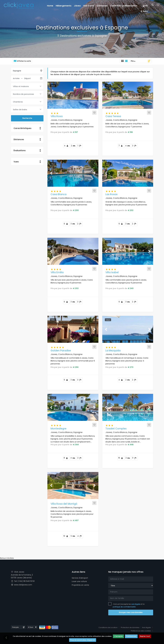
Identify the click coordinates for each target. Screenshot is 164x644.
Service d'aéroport (80, 578)
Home (50, 6)
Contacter (102, 6)
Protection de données (129, 627)
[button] (51, 95)
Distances (19, 140)
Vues (16, 162)
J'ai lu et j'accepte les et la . (126, 605)
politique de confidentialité (124, 607)
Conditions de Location (107, 627)
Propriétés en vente (81, 585)
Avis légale (146, 627)
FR (145, 6)
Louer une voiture (80, 581)
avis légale (136, 604)
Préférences (131, 637)
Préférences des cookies (140, 631)
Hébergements (64, 6)
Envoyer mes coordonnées (131, 613)
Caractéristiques (23, 128)
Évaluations (20, 151)
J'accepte (118, 637)
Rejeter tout (145, 637)
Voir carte (89, 6)
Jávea (77, 6)
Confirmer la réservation (124, 6)
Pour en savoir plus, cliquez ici (83, 640)
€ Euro (144, 11)
